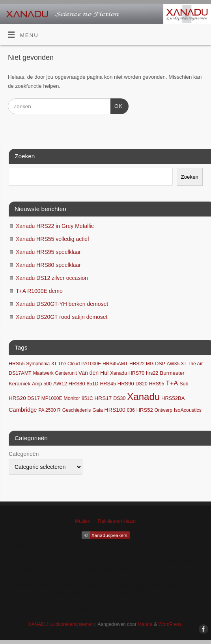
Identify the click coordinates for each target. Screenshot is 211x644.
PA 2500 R (49, 410)
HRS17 (103, 398)
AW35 (173, 364)
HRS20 (17, 398)
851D (93, 384)
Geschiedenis (77, 410)
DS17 (34, 398)
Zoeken (190, 177)
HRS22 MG (141, 364)
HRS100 (115, 410)
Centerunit (66, 373)
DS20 (142, 384)
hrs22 (152, 373)
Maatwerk (43, 373)
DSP (160, 364)
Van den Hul (93, 373)
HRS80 (77, 384)
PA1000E (91, 364)
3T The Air (192, 364)
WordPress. (170, 624)
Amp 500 (42, 384)
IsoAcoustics (188, 410)
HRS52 (145, 410)
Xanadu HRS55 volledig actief (52, 239)
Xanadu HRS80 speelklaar (48, 265)
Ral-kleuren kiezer (117, 521)
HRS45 (108, 384)
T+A (172, 383)
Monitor (72, 398)
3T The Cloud (65, 364)
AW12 (60, 384)
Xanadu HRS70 (127, 373)
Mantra (145, 624)
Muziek (82, 521)
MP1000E (52, 398)
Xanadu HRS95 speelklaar (48, 252)
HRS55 (17, 364)
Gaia (97, 410)
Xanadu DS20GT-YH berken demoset (62, 304)
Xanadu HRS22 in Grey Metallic (55, 226)
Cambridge (23, 410)
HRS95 (157, 384)
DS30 (119, 398)
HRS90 (126, 384)
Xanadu (143, 397)
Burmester (172, 373)
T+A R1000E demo (39, 291)
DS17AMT (20, 373)
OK (117, 105)
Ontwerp (163, 410)
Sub (184, 384)
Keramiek (20, 384)
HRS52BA (173, 398)
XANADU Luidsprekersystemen (61, 624)
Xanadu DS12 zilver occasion (52, 278)
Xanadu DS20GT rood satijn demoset (62, 317)
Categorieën (24, 454)
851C (87, 398)
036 (131, 410)
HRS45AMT (115, 364)
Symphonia (38, 364)
